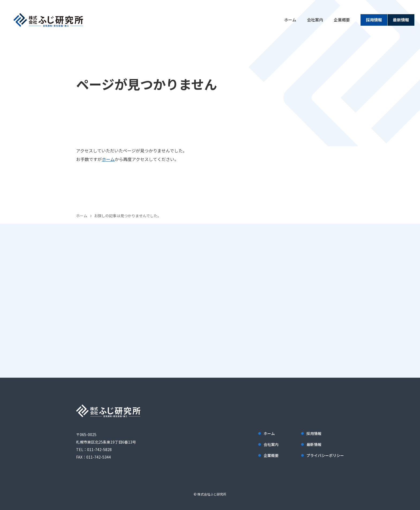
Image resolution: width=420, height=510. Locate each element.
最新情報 (401, 20)
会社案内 (315, 20)
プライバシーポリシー (325, 455)
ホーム (290, 20)
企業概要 (342, 20)
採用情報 (374, 20)
